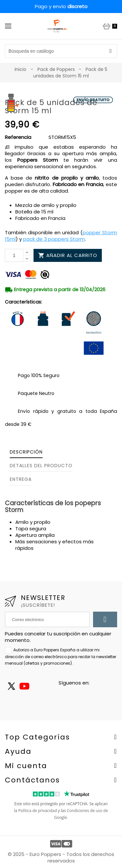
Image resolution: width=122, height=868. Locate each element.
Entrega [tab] (21, 479)
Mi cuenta (26, 766)
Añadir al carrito (68, 255)
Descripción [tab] (26, 452)
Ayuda (18, 751)
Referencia (18, 137)
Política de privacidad (38, 811)
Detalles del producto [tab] (41, 466)
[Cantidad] (14, 255)
